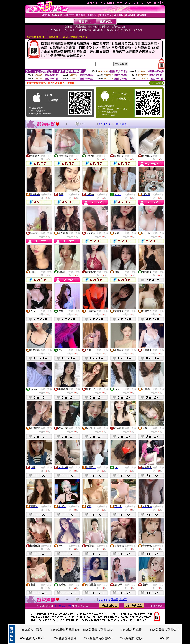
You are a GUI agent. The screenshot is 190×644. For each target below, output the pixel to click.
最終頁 (123, 124)
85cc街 (165, 638)
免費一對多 (46, 156)
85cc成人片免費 (131, 630)
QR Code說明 (156, 83)
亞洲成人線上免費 (63, 606)
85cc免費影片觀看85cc (98, 638)
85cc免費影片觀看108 (65, 630)
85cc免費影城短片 (131, 638)
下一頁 (115, 124)
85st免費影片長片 (65, 638)
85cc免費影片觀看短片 (165, 630)
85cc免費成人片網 (32, 638)
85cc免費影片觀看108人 (98, 630)
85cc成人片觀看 (32, 630)
